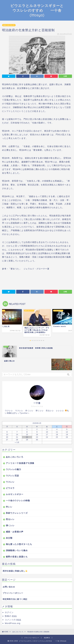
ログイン (9, 612)
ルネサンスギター (15, 494)
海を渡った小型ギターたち (19, 544)
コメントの (13, 620)
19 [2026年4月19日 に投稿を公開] (67, 435)
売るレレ (10, 519)
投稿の (11, 616)
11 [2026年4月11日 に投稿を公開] (57, 432)
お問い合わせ (9, 587)
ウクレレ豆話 (12, 476)
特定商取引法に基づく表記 (15, 599)
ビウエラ (10, 488)
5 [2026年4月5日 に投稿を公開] (67, 429)
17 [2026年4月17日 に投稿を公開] (47, 435)
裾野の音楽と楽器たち (17, 557)
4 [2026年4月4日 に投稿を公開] (57, 429)
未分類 (9, 538)
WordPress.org (13, 623)
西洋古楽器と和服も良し (15, 571)
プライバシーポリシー (13, 593)
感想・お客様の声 (15, 532)
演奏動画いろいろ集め (17, 550)
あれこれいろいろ (9, 25)
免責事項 (47, 638)
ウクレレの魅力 (13, 469)
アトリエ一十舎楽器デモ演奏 (20, 463)
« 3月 (17, 442)
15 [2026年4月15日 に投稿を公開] (27, 435)
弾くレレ (10, 525)
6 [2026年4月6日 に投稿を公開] (7, 432)
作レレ (9, 507)
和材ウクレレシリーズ (17, 513)
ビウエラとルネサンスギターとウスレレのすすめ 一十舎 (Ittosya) (37, 10)
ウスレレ (10, 482)
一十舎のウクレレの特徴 (18, 501)
